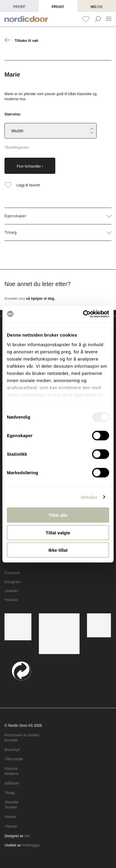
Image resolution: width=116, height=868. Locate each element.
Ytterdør (11, 826)
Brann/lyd (12, 750)
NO (93, 7)
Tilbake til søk (21, 40)
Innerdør (11, 740)
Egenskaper (58, 216)
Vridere (10, 817)
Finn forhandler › (30, 166)
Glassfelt (12, 802)
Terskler (11, 807)
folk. (28, 836)
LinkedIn (11, 591)
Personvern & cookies (22, 735)
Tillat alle (58, 515)
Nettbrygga (31, 845)
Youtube (11, 600)
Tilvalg (58, 232)
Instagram (12, 582)
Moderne (12, 774)
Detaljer (89, 497)
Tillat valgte (58, 532)
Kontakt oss (15, 299)
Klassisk (11, 769)
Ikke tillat (58, 550)
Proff (19, 7)
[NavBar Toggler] (109, 19)
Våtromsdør (14, 759)
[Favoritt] (86, 19)
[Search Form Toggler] (98, 20)
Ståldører (12, 783)
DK (100, 7)
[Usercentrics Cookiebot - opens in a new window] (83, 314)
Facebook (12, 573)
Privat (58, 7)
